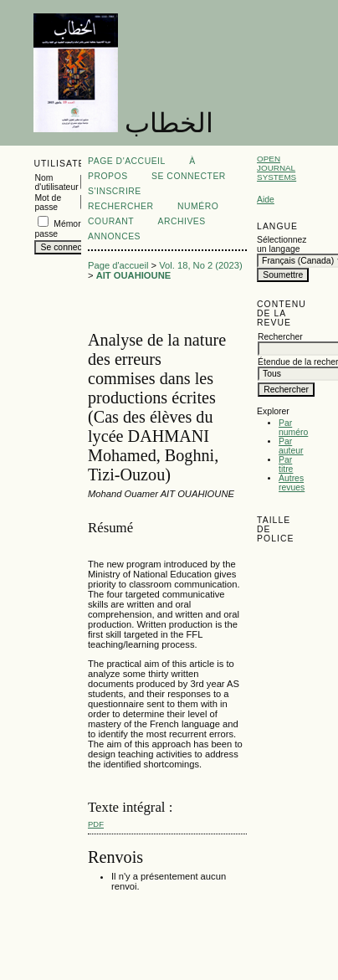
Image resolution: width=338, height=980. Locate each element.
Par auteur (291, 446)
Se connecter (189, 176)
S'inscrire (115, 191)
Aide (266, 200)
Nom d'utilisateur (56, 182)
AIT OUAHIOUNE (134, 275)
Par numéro (293, 428)
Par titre (286, 464)
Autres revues (292, 483)
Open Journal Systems (277, 168)
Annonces (114, 236)
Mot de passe (48, 203)
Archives (181, 221)
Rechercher (121, 206)
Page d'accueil (127, 161)
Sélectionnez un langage (281, 244)
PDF (96, 824)
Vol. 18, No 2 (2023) (201, 265)
